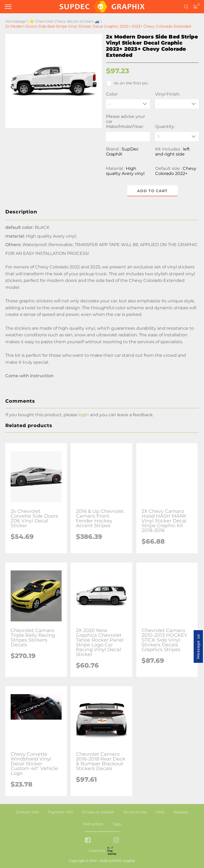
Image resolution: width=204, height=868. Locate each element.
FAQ (160, 812)
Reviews (181, 812)
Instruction (93, 824)
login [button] (84, 415)
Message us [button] (198, 646)
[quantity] (177, 137)
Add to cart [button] (152, 191)
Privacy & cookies (98, 812)
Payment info (61, 812)
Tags (117, 824)
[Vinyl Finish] (177, 104)
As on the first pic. (127, 83)
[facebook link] (88, 841)
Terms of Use (135, 812)
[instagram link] (116, 841)
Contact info (27, 812)
